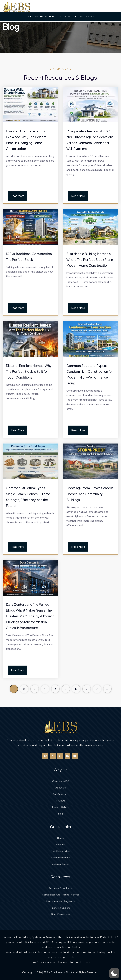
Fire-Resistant (61, 820)
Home (60, 860)
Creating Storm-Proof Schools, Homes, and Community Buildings (90, 553)
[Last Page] (107, 689)
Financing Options (60, 930)
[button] (114, 973)
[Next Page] (97, 689)
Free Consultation (60, 873)
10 (76, 689)
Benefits (61, 867)
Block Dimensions (60, 937)
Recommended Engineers (61, 924)
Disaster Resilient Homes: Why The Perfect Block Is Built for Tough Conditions (29, 433)
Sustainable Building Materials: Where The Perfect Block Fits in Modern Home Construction (90, 316)
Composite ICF (60, 807)
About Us (61, 813)
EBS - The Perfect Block (58, 975)
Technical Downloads (61, 911)
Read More (18, 196)
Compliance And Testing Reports (60, 917)
